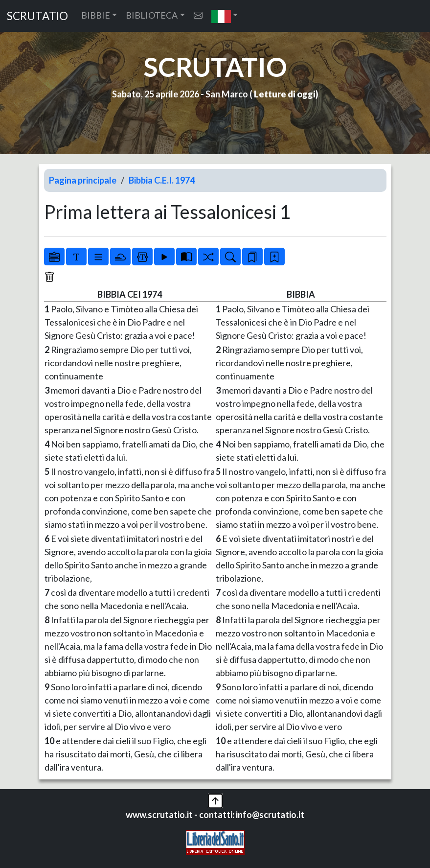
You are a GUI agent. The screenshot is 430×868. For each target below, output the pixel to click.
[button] (225, 16)
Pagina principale (83, 180)
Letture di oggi (285, 94)
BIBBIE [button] (96, 15)
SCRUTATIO (37, 16)
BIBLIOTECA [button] (152, 15)
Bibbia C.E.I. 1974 (162, 180)
